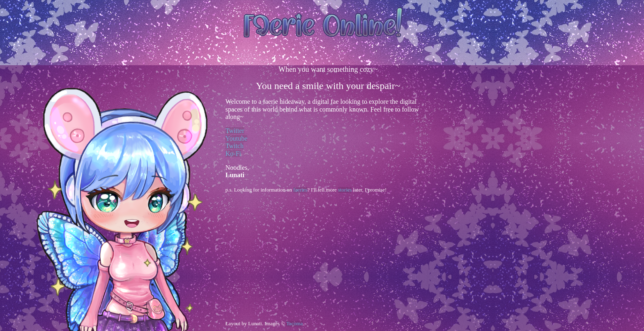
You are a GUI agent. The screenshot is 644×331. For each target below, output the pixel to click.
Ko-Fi (233, 154)
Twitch (235, 146)
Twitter (235, 131)
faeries (300, 190)
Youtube (237, 138)
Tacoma (294, 324)
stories (345, 190)
